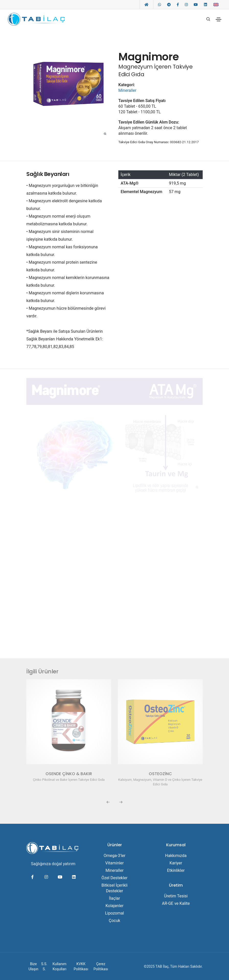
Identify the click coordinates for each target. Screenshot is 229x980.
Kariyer (176, 862)
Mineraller (127, 90)
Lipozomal (114, 913)
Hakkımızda (176, 855)
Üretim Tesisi (176, 895)
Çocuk (115, 920)
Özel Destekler (114, 877)
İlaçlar (114, 898)
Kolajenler (115, 905)
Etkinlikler (176, 870)
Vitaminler (115, 862)
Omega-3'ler (114, 855)
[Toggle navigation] (219, 19)
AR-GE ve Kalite (176, 903)
